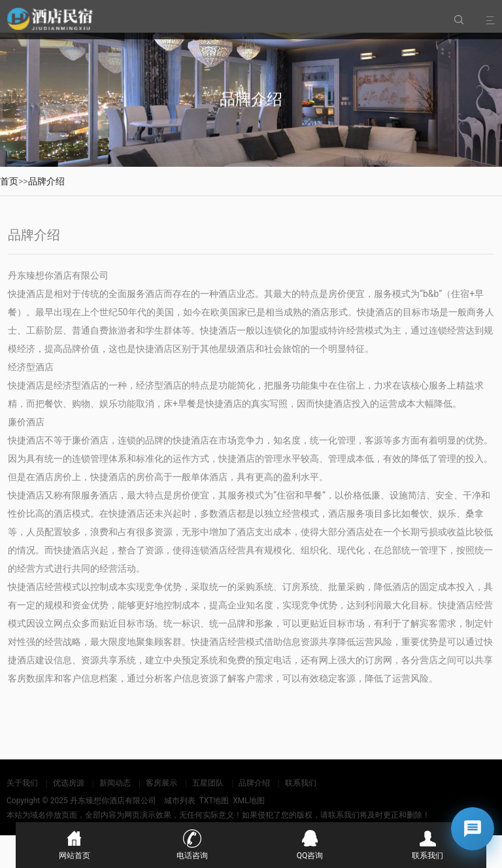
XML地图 (248, 801)
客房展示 (161, 783)
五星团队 (208, 783)
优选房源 (69, 783)
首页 (9, 181)
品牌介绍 (46, 181)
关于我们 (22, 783)
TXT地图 (214, 801)
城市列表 (180, 801)
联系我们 (301, 783)
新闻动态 (115, 783)
